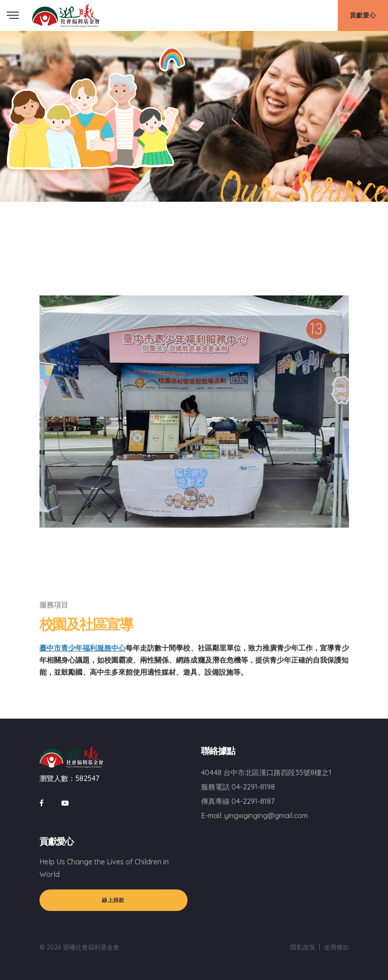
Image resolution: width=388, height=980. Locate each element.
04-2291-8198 (253, 787)
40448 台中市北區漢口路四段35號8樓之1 (266, 772)
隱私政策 (303, 947)
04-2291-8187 (253, 801)
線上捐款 (113, 900)
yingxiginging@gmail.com (266, 815)
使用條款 (336, 947)
